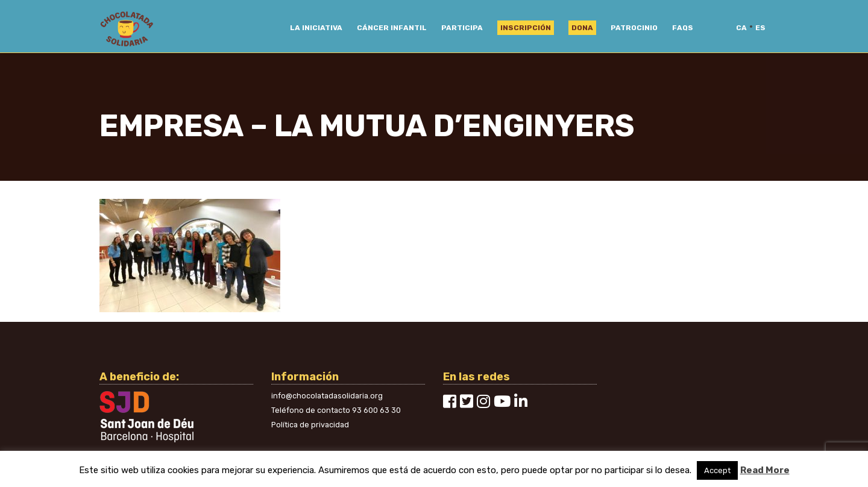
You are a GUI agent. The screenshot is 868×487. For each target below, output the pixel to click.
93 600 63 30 (376, 410)
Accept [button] (717, 470)
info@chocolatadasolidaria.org (327, 396)
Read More (765, 470)
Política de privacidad (310, 425)
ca (741, 28)
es (760, 28)
